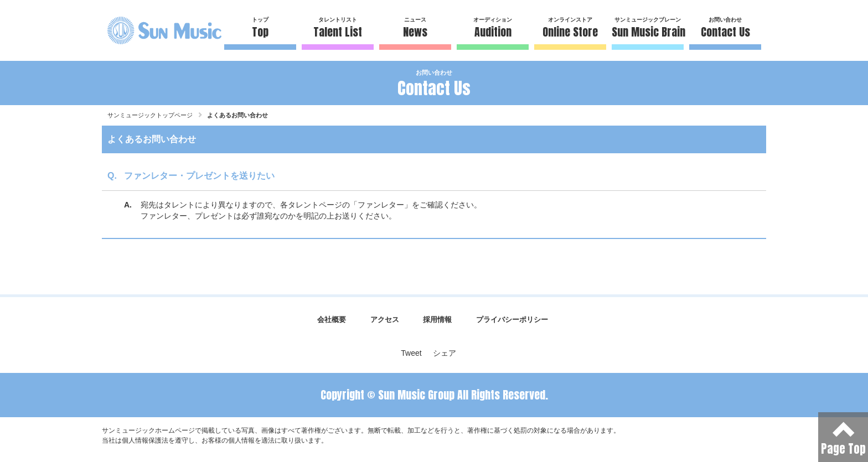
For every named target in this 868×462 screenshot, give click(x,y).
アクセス (385, 320)
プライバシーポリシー (512, 320)
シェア (445, 353)
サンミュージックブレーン (648, 28)
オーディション (493, 28)
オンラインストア (570, 28)
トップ (260, 28)
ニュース (415, 28)
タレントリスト (338, 28)
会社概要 (332, 320)
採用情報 (437, 320)
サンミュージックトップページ (150, 115)
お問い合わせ (725, 28)
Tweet (411, 353)
